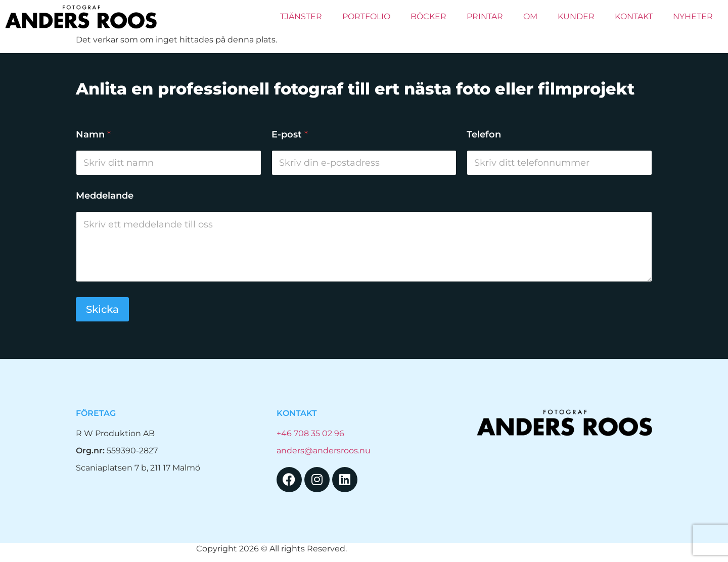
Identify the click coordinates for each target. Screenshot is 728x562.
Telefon (484, 135)
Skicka (102, 309)
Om (530, 16)
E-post (290, 135)
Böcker (428, 16)
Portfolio (366, 16)
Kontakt (634, 16)
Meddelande (105, 196)
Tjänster (301, 16)
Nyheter (693, 16)
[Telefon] (559, 163)
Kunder (576, 16)
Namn (93, 135)
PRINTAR (485, 16)
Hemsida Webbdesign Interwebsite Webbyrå (441, 549)
